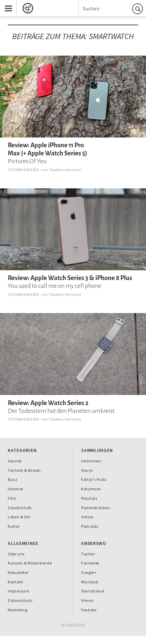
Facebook (90, 563)
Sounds (15, 461)
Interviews (91, 461)
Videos (87, 517)
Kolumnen (91, 489)
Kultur (14, 526)
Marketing (18, 610)
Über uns (16, 554)
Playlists (89, 498)
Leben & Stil (19, 517)
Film (12, 498)
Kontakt (15, 582)
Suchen (139, 9)
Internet (16, 489)
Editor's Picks (94, 479)
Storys (87, 470)
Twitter (88, 554)
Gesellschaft (20, 508)
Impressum (19, 591)
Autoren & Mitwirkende (30, 563)
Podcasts (90, 526)
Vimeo (87, 600)
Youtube (89, 610)
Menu (6, 3)
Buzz (13, 479)
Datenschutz (20, 600)
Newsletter (18, 572)
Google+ (89, 572)
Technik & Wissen (23, 170)
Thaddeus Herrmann (65, 170)
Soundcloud (93, 591)
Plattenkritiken (95, 508)
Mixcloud (90, 582)
